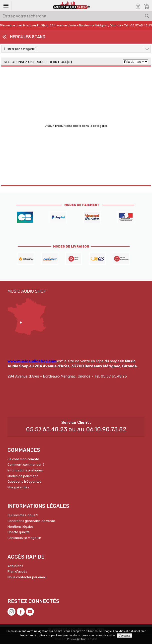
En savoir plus (76, 639)
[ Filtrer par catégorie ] (20, 49)
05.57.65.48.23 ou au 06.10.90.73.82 (76, 429)
